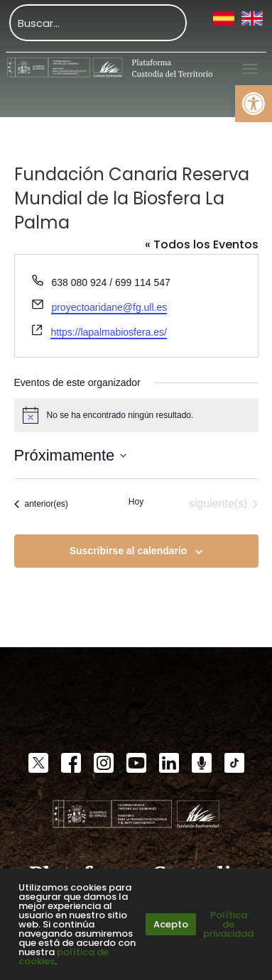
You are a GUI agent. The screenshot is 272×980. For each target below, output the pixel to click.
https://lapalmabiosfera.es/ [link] (108, 332)
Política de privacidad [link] (228, 924)
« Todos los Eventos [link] (202, 244)
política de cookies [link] (64, 957)
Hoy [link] (136, 502)
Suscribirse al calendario (129, 551)
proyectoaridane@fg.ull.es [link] (109, 307)
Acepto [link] (171, 924)
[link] (254, 104)
